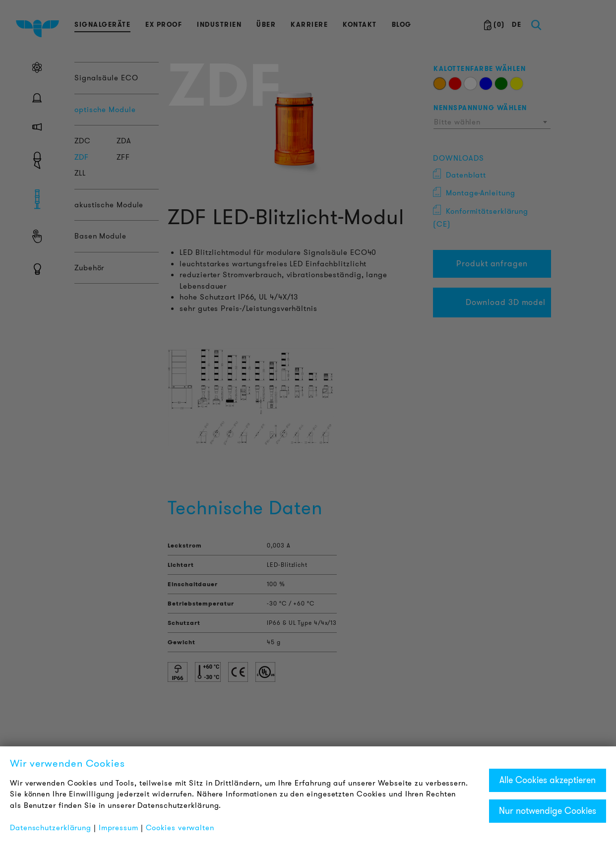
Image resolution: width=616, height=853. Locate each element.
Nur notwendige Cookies (548, 811)
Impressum (119, 828)
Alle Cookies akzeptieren (548, 780)
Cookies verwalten (180, 828)
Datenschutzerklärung (51, 828)
